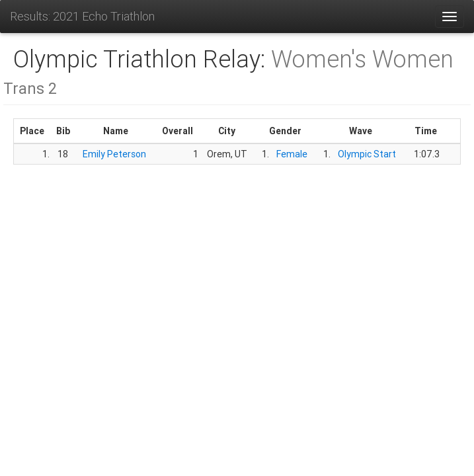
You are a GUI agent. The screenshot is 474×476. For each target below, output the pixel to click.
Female (292, 154)
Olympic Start (367, 154)
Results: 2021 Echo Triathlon (82, 16)
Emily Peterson (114, 154)
